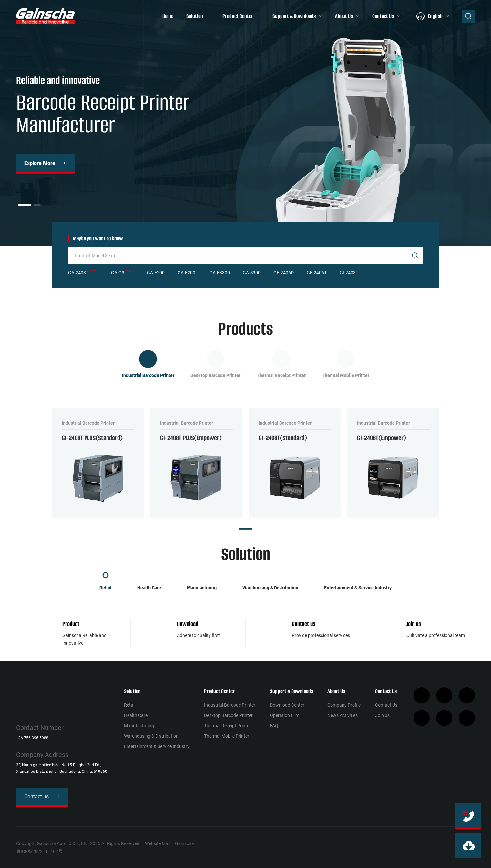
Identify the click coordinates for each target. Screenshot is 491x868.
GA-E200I (187, 273)
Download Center (287, 705)
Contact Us (383, 16)
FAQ (274, 726)
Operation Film (285, 715)
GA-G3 (118, 273)
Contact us (304, 624)
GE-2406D (284, 273)
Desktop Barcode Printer (228, 715)
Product (71, 624)
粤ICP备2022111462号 (39, 851)
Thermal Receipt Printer (227, 726)
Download (188, 624)
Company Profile (344, 705)
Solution (195, 16)
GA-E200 (156, 273)
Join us (414, 624)
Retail (105, 588)
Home (168, 16)
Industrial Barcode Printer (230, 705)
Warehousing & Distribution (270, 588)
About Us (344, 16)
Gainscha (184, 843)
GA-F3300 (220, 273)
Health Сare (149, 588)
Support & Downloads (294, 16)
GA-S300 (252, 273)
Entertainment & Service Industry (358, 588)
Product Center (238, 16)
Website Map (158, 843)
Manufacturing (202, 588)
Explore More (40, 163)
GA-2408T (78, 273)
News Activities (343, 715)
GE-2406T (317, 273)
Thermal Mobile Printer (227, 736)
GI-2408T (349, 273)
